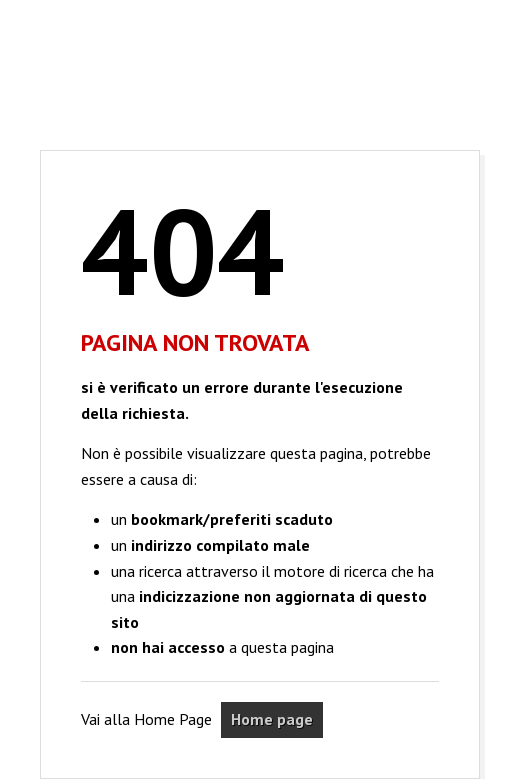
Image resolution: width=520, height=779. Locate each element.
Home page (272, 719)
